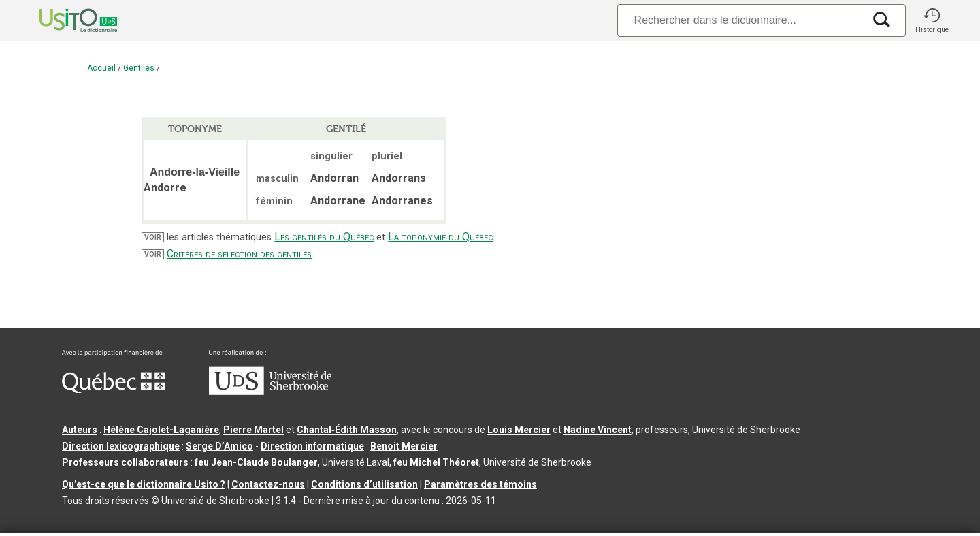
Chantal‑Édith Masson (347, 430)
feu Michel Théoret (436, 462)
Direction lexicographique (121, 446)
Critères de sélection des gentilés (239, 254)
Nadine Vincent (598, 430)
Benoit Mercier (404, 446)
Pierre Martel (254, 430)
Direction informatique (312, 446)
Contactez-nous (268, 484)
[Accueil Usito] (63, 20)
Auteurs (80, 430)
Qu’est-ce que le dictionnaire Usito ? (144, 484)
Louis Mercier (519, 430)
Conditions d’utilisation (364, 484)
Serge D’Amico (219, 446)
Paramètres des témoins (480, 484)
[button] (932, 20)
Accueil (101, 68)
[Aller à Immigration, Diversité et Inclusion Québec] (114, 390)
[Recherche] (740, 20)
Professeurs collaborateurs (125, 462)
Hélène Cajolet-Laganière (161, 430)
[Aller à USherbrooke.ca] (270, 392)
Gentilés (139, 68)
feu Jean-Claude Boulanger (256, 462)
